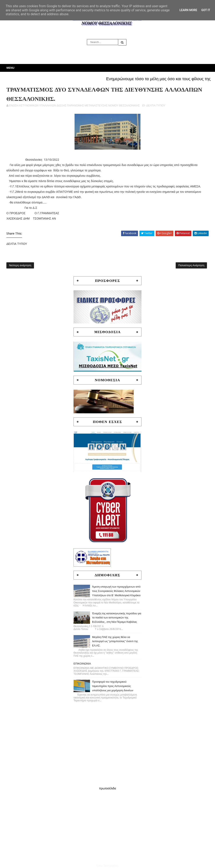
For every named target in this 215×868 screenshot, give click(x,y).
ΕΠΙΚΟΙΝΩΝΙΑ (82, 664)
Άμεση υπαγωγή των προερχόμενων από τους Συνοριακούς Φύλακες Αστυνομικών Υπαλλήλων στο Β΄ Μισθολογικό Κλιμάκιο (116, 591)
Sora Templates (107, 866)
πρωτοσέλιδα (107, 788)
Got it (206, 10)
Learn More (188, 10)
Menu (10, 68)
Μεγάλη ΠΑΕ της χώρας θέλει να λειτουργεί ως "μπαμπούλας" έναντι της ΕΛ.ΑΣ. (115, 641)
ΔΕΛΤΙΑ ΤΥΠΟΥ (156, 105)
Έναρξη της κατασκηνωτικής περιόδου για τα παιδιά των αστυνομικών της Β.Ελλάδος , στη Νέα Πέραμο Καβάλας (117, 618)
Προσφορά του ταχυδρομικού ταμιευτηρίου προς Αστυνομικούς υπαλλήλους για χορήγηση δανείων (113, 686)
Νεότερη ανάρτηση (20, 265)
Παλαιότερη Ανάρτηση (191, 265)
